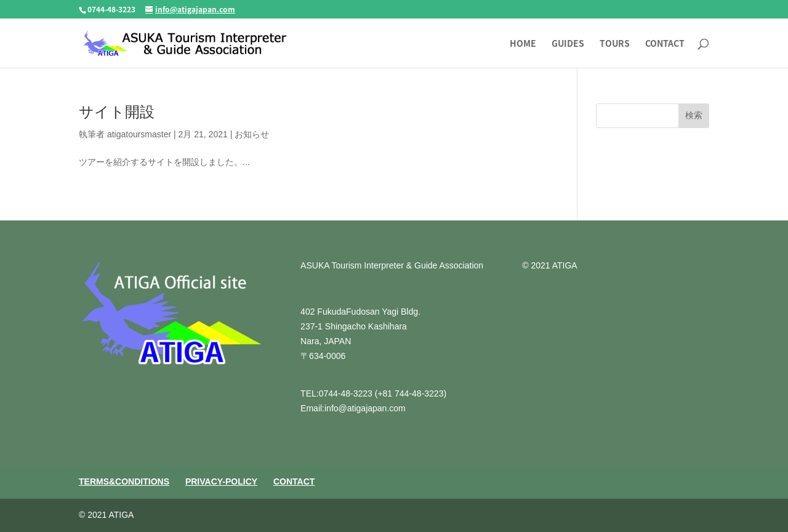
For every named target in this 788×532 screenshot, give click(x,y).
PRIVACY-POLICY (221, 482)
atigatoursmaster (139, 134)
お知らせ (252, 134)
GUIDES (568, 44)
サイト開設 (117, 112)
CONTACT (665, 44)
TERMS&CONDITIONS (124, 482)
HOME (523, 44)
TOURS (615, 44)
